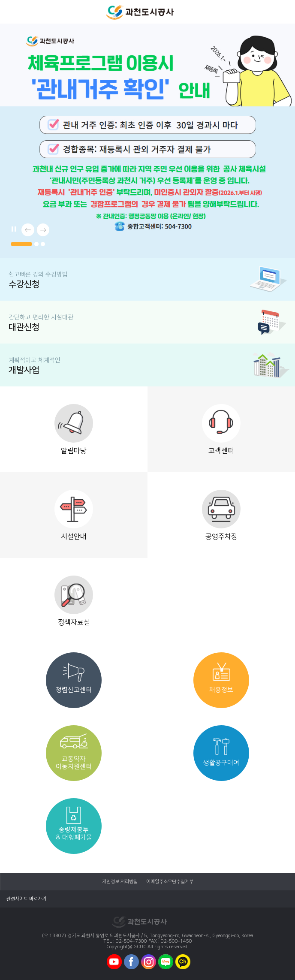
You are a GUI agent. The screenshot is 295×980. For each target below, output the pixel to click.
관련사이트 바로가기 (26, 899)
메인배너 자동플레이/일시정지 (13, 228)
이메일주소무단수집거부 (170, 882)
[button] (21, 244)
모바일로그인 (282, 12)
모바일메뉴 (12, 12)
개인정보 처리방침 (120, 882)
